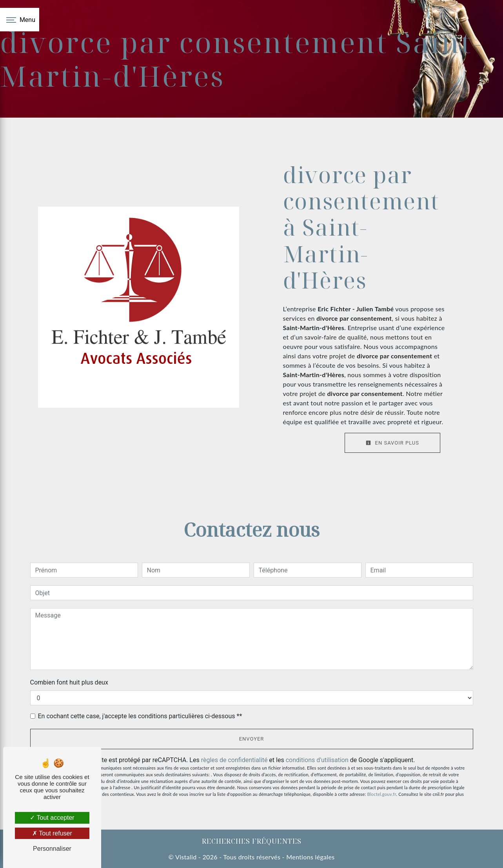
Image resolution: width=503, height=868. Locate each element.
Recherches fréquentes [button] (252, 841)
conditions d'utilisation (317, 760)
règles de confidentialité (234, 760)
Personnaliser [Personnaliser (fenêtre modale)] (52, 849)
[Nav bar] (20, 20)
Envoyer (252, 739)
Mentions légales (310, 857)
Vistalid (186, 857)
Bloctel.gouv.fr (381, 794)
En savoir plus (392, 443)
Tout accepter (52, 818)
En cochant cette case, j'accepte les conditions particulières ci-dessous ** (140, 716)
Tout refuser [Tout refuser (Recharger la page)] (52, 833)
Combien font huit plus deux (69, 682)
